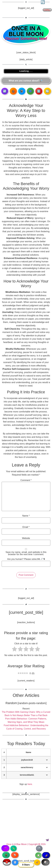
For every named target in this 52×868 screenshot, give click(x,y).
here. (30, 784)
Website (26, 538)
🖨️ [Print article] (39, 848)
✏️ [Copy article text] (14, 848)
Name (26, 516)
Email (26, 527)
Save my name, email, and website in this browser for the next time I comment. (26, 553)
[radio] (14, 649)
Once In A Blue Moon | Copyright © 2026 (26, 844)
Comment (26, 480)
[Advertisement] (26, 823)
